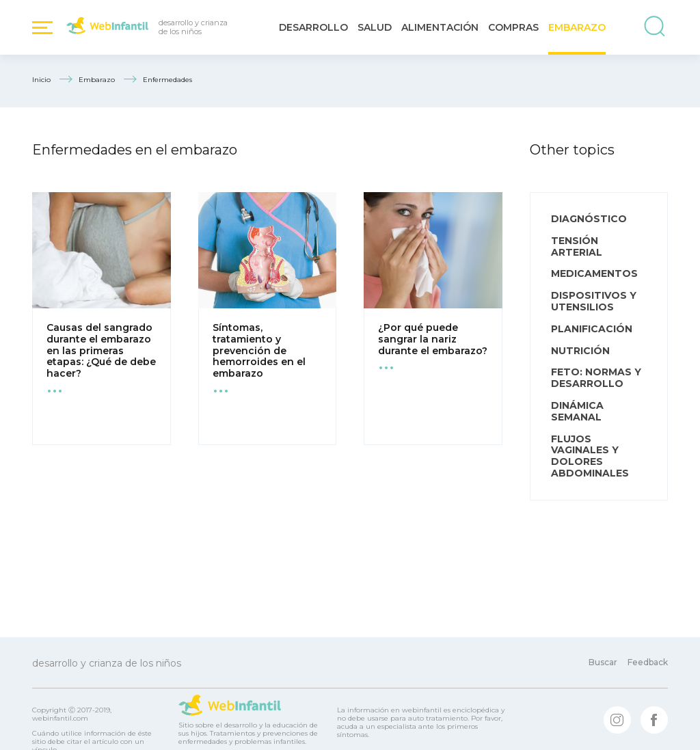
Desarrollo (313, 27)
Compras (513, 27)
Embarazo (577, 27)
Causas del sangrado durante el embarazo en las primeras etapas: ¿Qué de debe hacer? (101, 350)
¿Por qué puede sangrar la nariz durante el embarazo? (433, 339)
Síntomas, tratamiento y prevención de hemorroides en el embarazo (259, 350)
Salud (375, 27)
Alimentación (440, 27)
